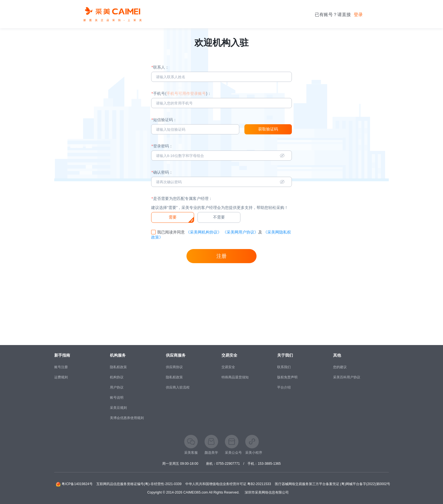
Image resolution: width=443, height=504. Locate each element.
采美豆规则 (118, 408)
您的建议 (340, 367)
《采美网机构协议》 (204, 232)
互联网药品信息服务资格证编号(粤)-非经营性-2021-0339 (139, 484)
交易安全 (228, 367)
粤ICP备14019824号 (77, 484)
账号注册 (61, 367)
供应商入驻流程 (178, 387)
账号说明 (117, 398)
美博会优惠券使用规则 (127, 418)
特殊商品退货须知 (235, 377)
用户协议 (117, 387)
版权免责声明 (287, 377)
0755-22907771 (228, 464)
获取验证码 (268, 129)
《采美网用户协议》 (240, 232)
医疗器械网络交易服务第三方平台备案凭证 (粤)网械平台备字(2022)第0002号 (333, 484)
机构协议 (117, 377)
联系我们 (284, 367)
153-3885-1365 (269, 464)
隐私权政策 (118, 367)
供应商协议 (174, 367)
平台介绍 (284, 387)
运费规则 (61, 377)
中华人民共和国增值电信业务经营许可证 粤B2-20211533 (228, 484)
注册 (221, 256)
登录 (358, 15)
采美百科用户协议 (347, 377)
